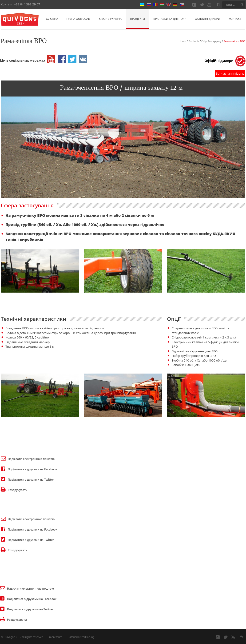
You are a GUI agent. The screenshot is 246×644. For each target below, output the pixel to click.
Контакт (235, 19)
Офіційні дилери (208, 19)
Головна (51, 19)
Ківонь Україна (110, 19)
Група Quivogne (78, 19)
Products (194, 41)
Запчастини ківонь (230, 73)
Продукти (138, 19)
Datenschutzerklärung (81, 637)
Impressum (55, 637)
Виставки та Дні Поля (170, 19)
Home (182, 41)
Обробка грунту (211, 41)
